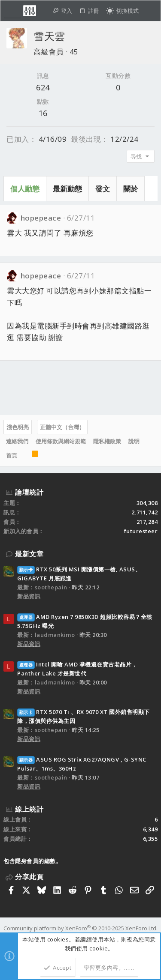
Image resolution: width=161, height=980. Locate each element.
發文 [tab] (103, 189)
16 (43, 113)
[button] (12, 11)
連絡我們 (17, 441)
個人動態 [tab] (25, 189)
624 (43, 87)
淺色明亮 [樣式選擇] (18, 427)
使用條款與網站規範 (61, 441)
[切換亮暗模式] (122, 11)
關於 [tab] (131, 189)
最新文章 (29, 554)
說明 (134, 441)
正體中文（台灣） (62, 427)
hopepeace (41, 218)
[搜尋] (150, 11)
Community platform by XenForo (80, 928)
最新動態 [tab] (67, 189)
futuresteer (141, 531)
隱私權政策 (107, 441)
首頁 (12, 455)
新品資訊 (29, 596)
